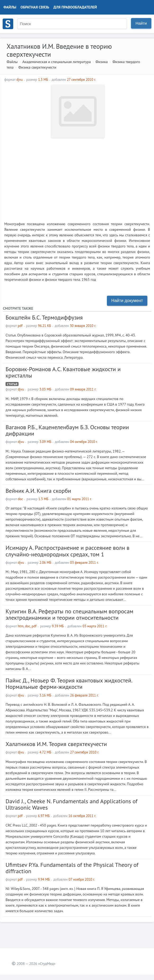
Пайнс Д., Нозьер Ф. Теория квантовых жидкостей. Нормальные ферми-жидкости (69, 684)
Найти (141, 23)
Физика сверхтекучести (37, 67)
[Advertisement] (77, 178)
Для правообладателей (75, 7)
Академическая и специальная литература (56, 62)
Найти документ (127, 301)
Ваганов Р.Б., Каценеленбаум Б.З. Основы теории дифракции (67, 430)
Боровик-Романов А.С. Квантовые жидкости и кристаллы (63, 372)
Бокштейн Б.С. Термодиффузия (44, 317)
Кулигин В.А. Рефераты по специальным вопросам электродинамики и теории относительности (69, 614)
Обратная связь (35, 7)
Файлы (10, 7)
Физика (102, 62)
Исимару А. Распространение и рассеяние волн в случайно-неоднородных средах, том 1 (67, 551)
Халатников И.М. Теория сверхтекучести (56, 744)
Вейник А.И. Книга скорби (38, 491)
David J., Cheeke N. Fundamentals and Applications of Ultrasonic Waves (72, 804)
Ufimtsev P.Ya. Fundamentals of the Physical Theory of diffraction (72, 868)
